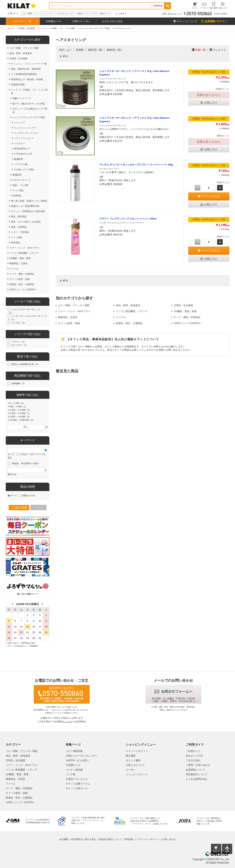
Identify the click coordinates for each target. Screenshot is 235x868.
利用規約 (129, 839)
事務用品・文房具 (68, 317)
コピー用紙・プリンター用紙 (74, 305)
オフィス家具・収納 (69, 323)
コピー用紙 (27, 13)
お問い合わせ (169, 839)
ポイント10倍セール (77, 788)
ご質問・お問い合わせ (198, 765)
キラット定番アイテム (78, 784)
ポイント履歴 (133, 760)
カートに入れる (211, 196)
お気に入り (209, 103)
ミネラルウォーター (66, 13)
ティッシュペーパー (44, 13)
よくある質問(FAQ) (196, 779)
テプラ (94, 13)
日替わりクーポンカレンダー (82, 756)
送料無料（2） (19, 384)
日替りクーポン (81, 21)
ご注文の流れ (193, 760)
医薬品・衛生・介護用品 (129, 323)
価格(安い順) (95, 50)
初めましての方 (194, 756)
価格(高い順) (114, 50)
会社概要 (64, 839)
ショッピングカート (137, 774)
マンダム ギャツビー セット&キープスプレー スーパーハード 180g (136, 165)
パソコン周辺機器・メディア (132, 311)
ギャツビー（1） (20, 345)
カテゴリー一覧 (22, 21)
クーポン (131, 770)
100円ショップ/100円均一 (188, 323)
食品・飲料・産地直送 (128, 305)
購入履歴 (131, 756)
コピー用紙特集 (74, 751)
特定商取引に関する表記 (84, 839)
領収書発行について (197, 774)
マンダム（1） (19, 323)
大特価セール (53, 21)
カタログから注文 (112, 21)
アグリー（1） (19, 342)
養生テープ (83, 13)
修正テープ (105, 13)
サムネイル (220, 50)
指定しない (66, 50)
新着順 (80, 50)
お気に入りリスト (135, 765)
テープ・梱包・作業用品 (187, 317)
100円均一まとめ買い (78, 760)
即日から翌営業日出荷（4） (26, 364)
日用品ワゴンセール (77, 779)
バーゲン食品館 (74, 770)
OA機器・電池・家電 (185, 311)
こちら (67, 722)
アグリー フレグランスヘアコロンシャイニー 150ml (128, 219)
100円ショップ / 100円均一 (20, 802)
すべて (11, 454)
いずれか (23, 454)
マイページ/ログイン (137, 751)
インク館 (71, 774)
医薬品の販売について (110, 839)
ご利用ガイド (193, 751)
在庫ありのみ (29, 495)
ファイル (121, 317)
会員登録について (195, 770)
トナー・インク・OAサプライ (74, 311)
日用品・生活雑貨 (183, 305)
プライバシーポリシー (148, 839)
